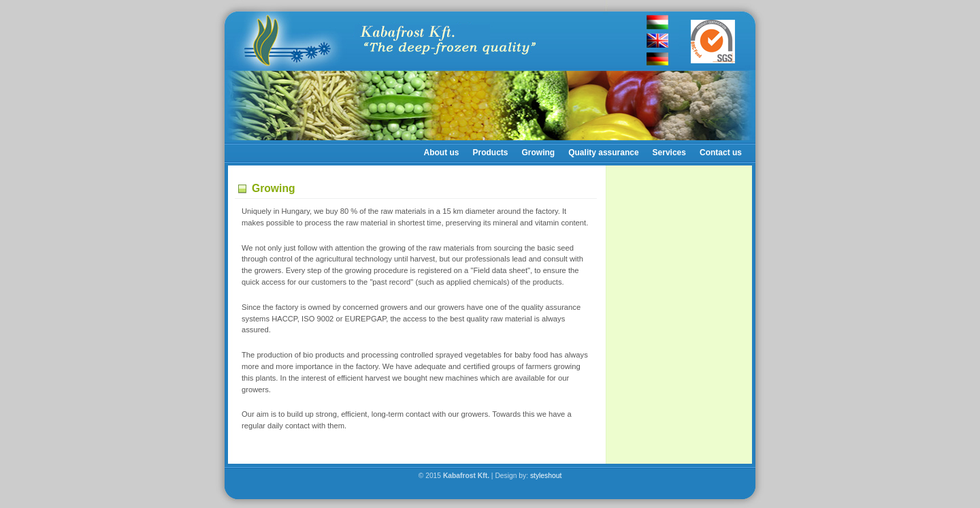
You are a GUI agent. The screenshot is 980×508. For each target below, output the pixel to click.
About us (442, 153)
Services (669, 153)
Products (491, 153)
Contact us (721, 153)
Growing (539, 153)
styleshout (546, 476)
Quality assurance (603, 153)
